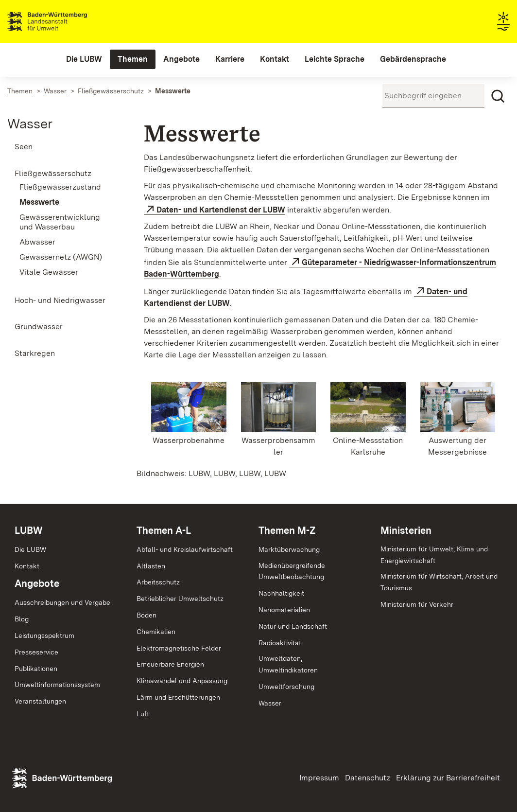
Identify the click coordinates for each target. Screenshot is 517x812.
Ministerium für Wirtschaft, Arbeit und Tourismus (439, 582)
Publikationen (36, 669)
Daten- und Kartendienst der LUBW (221, 210)
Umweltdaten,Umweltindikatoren (288, 664)
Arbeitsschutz (158, 582)
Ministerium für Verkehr (417, 604)
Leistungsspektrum (44, 635)
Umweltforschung (286, 687)
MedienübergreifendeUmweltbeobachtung (292, 571)
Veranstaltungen (40, 701)
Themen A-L (164, 530)
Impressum (319, 778)
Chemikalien (156, 632)
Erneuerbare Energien (170, 664)
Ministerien (406, 530)
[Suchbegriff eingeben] (433, 96)
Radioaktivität (280, 643)
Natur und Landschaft (293, 626)
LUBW (29, 530)
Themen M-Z (287, 530)
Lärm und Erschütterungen (178, 697)
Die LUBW (30, 549)
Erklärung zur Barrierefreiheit (448, 778)
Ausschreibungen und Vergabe (62, 602)
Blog (22, 619)
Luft (143, 714)
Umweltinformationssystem (57, 685)
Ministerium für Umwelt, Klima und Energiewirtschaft (434, 555)
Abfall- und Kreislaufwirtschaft (185, 549)
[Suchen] (498, 96)
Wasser (30, 124)
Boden (146, 615)
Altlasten (151, 566)
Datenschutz (368, 778)
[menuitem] (84, 59)
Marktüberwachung (289, 549)
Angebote (37, 583)
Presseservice (36, 652)
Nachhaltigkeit (281, 593)
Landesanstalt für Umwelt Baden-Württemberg (64, 21)
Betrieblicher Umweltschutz (180, 599)
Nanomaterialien (284, 610)
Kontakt (27, 566)
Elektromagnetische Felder (179, 648)
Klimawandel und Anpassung (182, 681)
